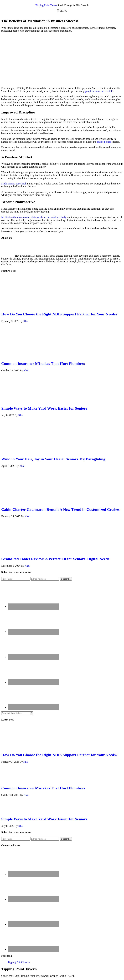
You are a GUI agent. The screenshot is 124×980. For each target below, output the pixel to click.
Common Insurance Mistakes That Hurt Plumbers (43, 364)
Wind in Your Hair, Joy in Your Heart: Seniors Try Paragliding (53, 459)
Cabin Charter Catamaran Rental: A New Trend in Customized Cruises (60, 509)
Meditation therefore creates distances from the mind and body (34, 217)
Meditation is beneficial (14, 184)
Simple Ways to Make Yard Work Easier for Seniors (44, 408)
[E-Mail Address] (45, 579)
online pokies (104, 142)
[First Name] (16, 579)
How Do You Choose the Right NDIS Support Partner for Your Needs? (59, 314)
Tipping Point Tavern (46, 5)
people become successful (98, 91)
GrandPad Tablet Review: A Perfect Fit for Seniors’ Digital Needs (55, 559)
